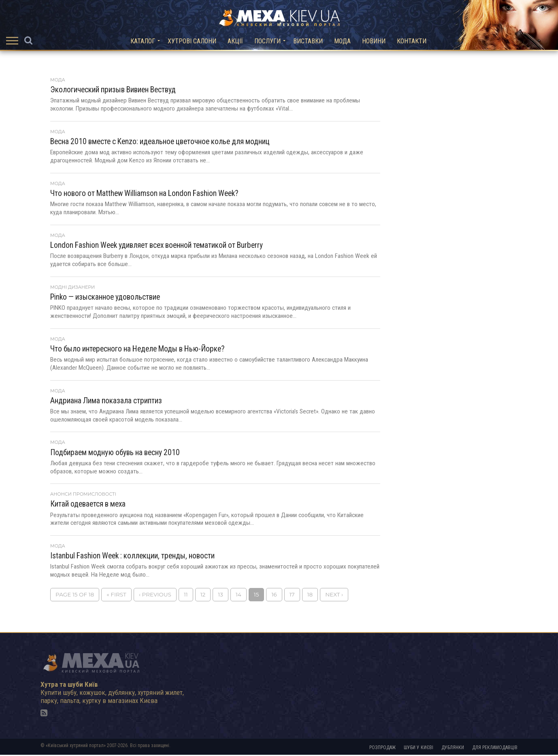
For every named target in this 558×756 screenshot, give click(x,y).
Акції (235, 41)
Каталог (143, 41)
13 (220, 596)
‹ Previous (155, 596)
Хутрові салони (192, 41)
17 (292, 596)
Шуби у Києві (418, 749)
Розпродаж (382, 749)
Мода (342, 41)
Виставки (308, 41)
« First (116, 596)
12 (203, 596)
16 (274, 596)
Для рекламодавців (495, 749)
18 (310, 596)
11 (186, 596)
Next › (334, 596)
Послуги (267, 41)
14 (239, 596)
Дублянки (453, 749)
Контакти (412, 41)
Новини (374, 41)
